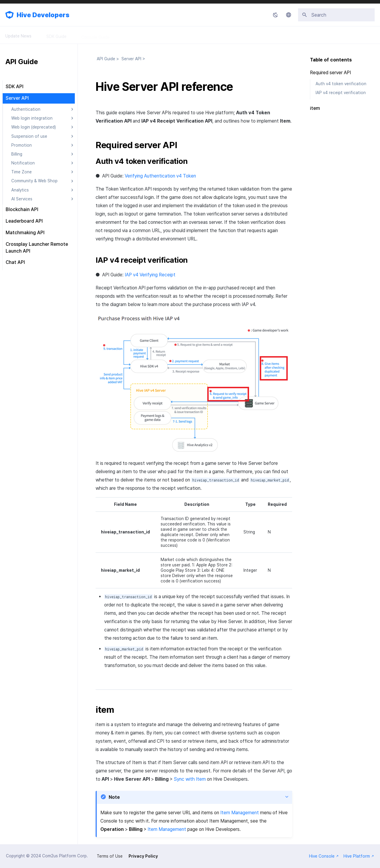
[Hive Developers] (9, 15)
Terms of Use (110, 856)
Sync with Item (190, 779)
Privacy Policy (143, 856)
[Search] (336, 15)
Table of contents (331, 60)
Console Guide (95, 35)
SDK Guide (56, 35)
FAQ (193, 35)
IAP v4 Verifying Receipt (150, 275)
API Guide (133, 35)
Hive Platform (359, 856)
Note (114, 797)
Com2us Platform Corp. (65, 856)
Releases (166, 35)
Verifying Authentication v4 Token (160, 176)
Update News (18, 35)
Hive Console (324, 856)
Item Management (240, 813)
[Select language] (289, 15)
